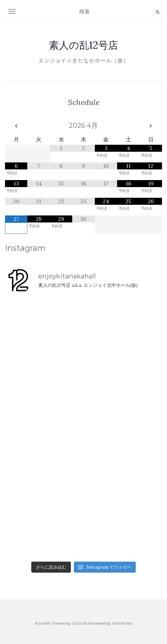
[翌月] (151, 126)
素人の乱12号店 (83, 45)
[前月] (16, 126)
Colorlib (80, 623)
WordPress (122, 623)
